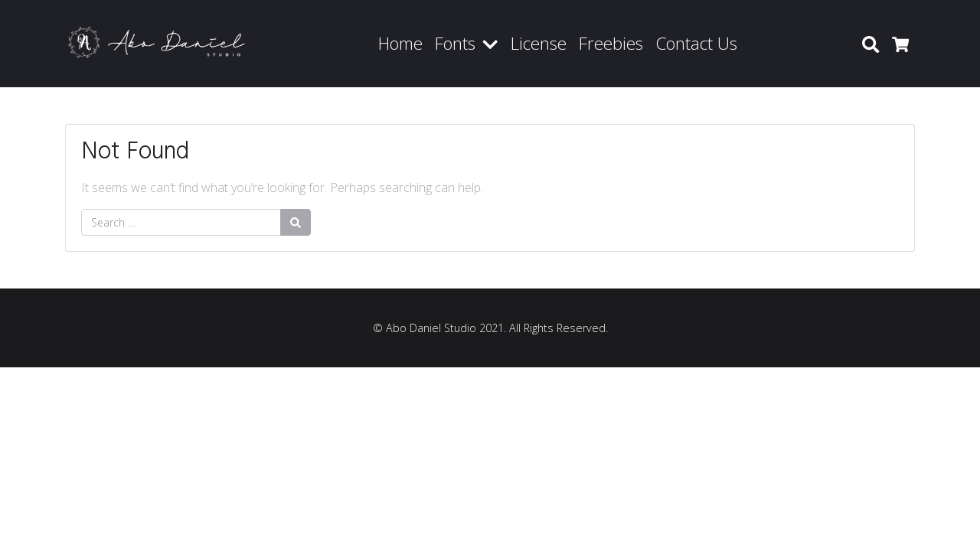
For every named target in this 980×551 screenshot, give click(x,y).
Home (400, 43)
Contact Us (696, 43)
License (539, 43)
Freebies (611, 43)
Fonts (455, 43)
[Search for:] (181, 222)
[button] (493, 44)
